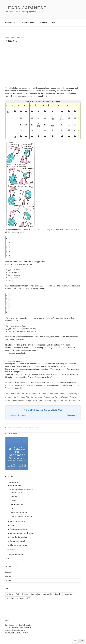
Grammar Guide (29, 23)
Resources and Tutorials (15, 554)
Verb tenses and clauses (18, 529)
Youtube (8, 580)
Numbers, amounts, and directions (22, 533)
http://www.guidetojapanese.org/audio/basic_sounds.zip (27, 369)
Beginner (10, 594)
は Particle (20, 598)
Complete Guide (11, 23)
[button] (78, 641)
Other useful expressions (18, 545)
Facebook (9, 572)
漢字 (28, 598)
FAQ (17, 594)
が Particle (10, 598)
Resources (44, 23)
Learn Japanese (26, 8)
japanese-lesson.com (17, 361)
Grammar (25, 594)
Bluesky (8, 576)
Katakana (14, 501)
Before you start (15, 485)
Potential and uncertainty (18, 537)
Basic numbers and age (19, 513)
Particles (58, 594)
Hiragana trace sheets (17, 353)
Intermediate (36, 594)
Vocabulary (68, 594)
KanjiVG (22, 625)
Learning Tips (48, 594)
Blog (54, 23)
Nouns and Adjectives (17, 521)
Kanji (12, 509)
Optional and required (17, 541)
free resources (73, 369)
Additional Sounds (17, 505)
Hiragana (14, 497)
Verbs (12, 525)
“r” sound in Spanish (13, 388)
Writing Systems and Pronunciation (25, 428)
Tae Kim (20, 37)
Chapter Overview (17, 493)
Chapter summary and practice (21, 517)
